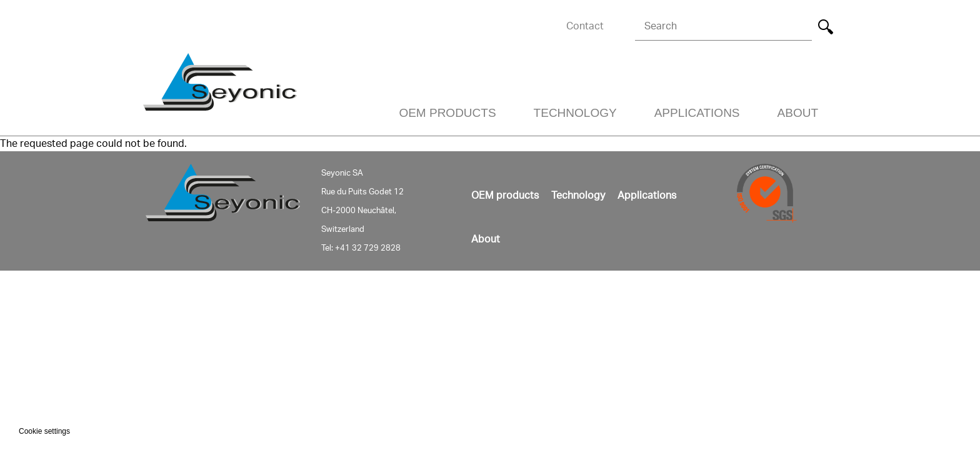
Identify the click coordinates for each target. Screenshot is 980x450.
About (798, 113)
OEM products (505, 196)
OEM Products (447, 113)
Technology (575, 113)
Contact (585, 26)
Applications (697, 113)
